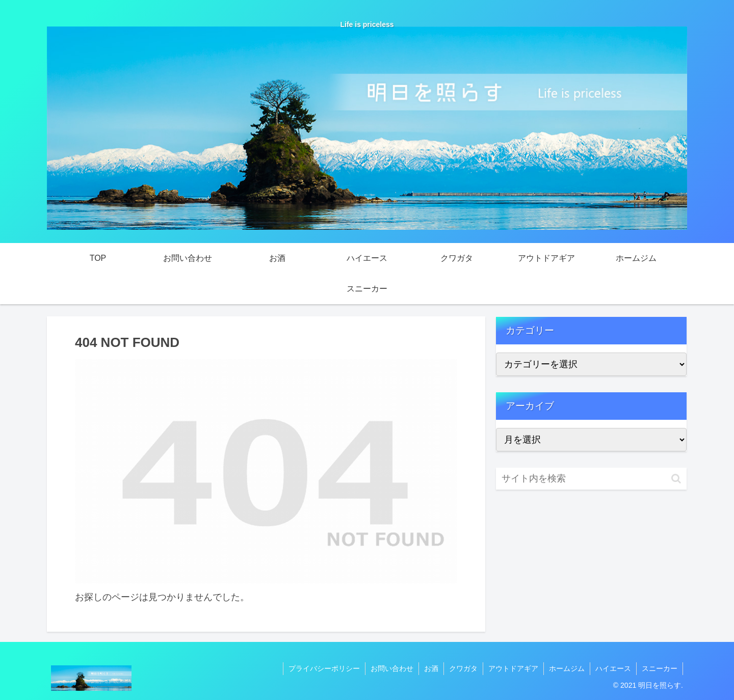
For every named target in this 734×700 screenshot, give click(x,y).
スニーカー (660, 668)
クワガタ (463, 668)
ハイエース (613, 668)
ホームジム (567, 668)
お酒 (431, 668)
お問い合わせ (392, 668)
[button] (676, 479)
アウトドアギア (513, 668)
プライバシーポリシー (324, 668)
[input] (591, 479)
